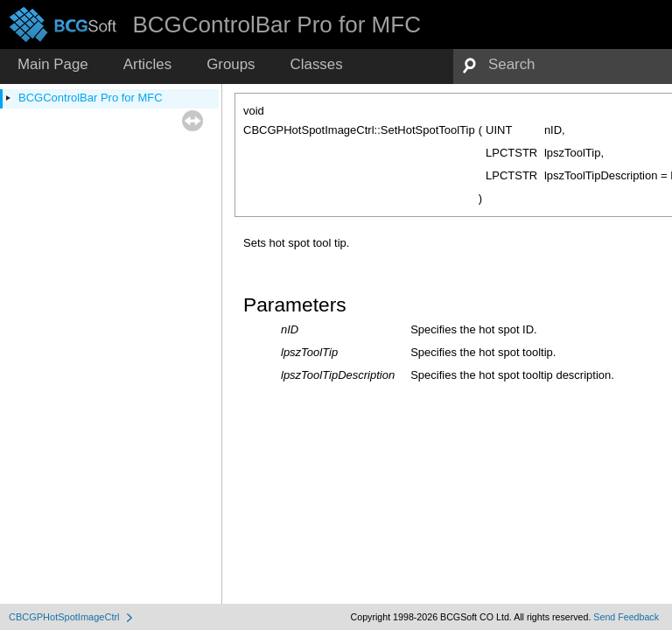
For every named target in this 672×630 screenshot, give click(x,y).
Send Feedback (626, 617)
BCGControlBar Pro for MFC (91, 98)
